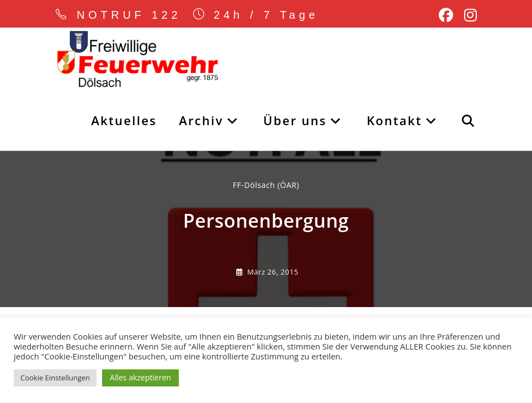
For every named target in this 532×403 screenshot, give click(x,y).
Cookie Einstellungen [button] (55, 378)
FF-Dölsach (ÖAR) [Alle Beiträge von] (266, 185)
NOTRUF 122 (129, 15)
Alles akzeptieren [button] (140, 377)
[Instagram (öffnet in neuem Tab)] (468, 15)
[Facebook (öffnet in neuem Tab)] (446, 15)
